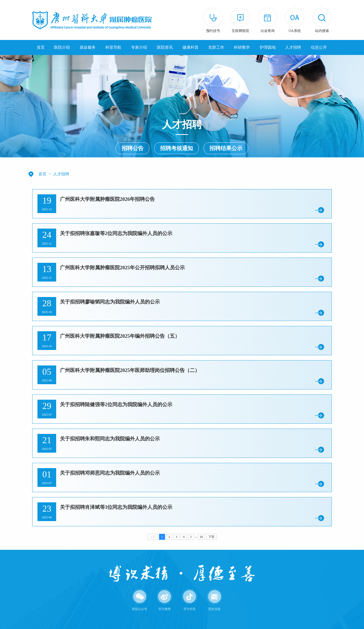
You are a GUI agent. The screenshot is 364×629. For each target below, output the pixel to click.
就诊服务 (88, 47)
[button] (322, 21)
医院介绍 (62, 47)
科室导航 (113, 47)
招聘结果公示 (226, 148)
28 (201, 537)
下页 (211, 537)
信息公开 (319, 47)
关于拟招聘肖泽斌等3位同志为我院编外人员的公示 (116, 507)
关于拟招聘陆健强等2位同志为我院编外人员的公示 (116, 404)
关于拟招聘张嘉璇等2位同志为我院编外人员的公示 (116, 233)
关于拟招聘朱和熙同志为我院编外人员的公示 (110, 439)
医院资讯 (165, 47)
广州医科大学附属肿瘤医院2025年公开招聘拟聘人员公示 (122, 268)
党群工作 (216, 47)
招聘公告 (133, 148)
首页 (41, 47)
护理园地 (268, 47)
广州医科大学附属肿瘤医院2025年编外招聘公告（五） (120, 336)
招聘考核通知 (177, 148)
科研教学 (242, 47)
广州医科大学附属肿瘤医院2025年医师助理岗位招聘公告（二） (130, 370)
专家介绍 (139, 47)
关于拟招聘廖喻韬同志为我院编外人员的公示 (110, 302)
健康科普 (190, 47)
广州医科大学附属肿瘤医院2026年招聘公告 (107, 199)
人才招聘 (293, 47)
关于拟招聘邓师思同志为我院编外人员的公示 (110, 473)
